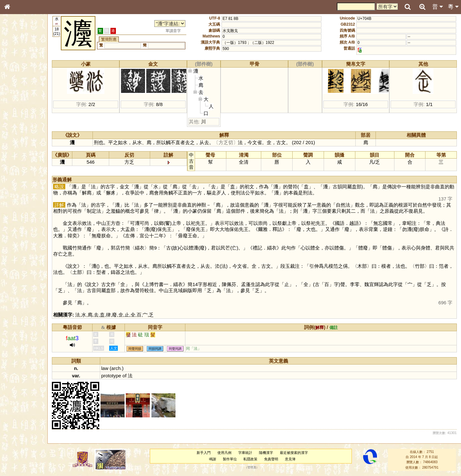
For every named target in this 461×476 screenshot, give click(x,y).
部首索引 (16, 86)
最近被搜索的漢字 (297, 453)
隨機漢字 (269, 453)
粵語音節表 (18, 127)
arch (123, 368)
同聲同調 (183, 349)
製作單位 (233, 459)
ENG (28, 71)
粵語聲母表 (18, 134)
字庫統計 (249, 453)
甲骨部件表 (18, 98)
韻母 (22, 172)
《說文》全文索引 (23, 201)
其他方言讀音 (20, 184)
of (132, 376)
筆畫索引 (16, 92)
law (112, 368)
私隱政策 (254, 459)
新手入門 (207, 453)
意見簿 (294, 459)
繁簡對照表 (18, 219)
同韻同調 (163, 349)
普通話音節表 (20, 178)
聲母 (13, 172)
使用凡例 (228, 453)
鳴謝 (216, 459)
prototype (119, 376)
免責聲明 (275, 459)
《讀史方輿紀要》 (23, 207)
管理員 (255, 467)
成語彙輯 (16, 213)
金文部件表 (18, 104)
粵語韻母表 (18, 140)
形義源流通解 (20, 111)
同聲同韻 (142, 349)
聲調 (30, 172)
